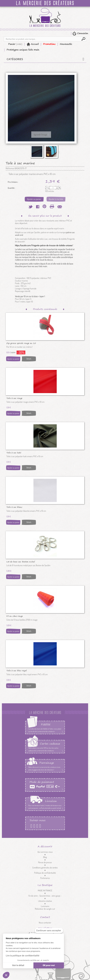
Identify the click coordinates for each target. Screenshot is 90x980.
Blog (45, 857)
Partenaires (45, 878)
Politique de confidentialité (45, 873)
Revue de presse (45, 862)
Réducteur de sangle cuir (45, 909)
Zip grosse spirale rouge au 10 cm (21, 343)
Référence (10, 168)
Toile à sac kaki (14, 452)
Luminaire (45, 906)
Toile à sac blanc (14, 507)
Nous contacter (45, 923)
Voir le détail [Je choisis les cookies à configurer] (18, 965)
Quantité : (11, 188)
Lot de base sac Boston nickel (21, 561)
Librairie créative (45, 901)
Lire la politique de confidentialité (23, 956)
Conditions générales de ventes (45, 868)
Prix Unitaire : (13, 182)
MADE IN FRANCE (45, 891)
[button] (6, 975)
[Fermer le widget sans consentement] (49, 931)
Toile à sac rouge (14, 398)
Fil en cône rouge (15, 616)
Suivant (60, 152)
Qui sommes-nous (45, 852)
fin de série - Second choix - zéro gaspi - (45, 896)
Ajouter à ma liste (56, 199)
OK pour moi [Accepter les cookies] (49, 965)
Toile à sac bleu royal (17, 670)
